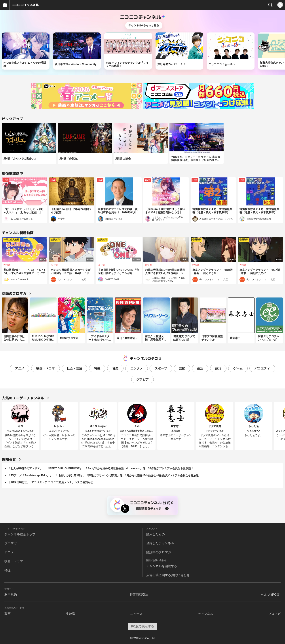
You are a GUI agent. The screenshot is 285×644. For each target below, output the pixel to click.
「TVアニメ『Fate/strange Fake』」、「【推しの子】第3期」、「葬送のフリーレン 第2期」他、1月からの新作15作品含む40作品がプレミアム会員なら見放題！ (105, 475)
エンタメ (137, 368)
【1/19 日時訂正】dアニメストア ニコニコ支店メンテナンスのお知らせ (50, 482)
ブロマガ (11, 543)
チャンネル (205, 614)
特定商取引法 (139, 595)
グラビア (142, 379)
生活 (200, 368)
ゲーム (238, 368)
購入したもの (156, 534)
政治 (218, 368)
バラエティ (262, 368)
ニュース (136, 614)
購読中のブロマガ (159, 552)
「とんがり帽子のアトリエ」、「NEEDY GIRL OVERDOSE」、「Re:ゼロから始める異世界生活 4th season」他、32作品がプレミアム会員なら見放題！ (101, 468)
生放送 (70, 614)
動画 (8, 614)
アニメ (20, 368)
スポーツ (161, 368)
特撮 (97, 368)
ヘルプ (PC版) (271, 595)
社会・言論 (74, 368)
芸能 (182, 368)
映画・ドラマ (46, 368)
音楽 (115, 368)
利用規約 (11, 595)
